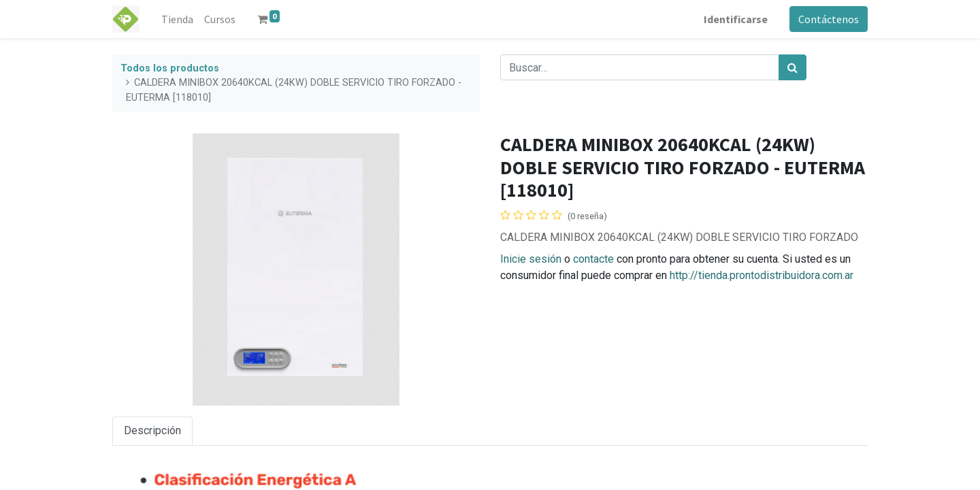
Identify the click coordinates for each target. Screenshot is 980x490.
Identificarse (736, 19)
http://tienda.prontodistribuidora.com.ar (762, 275)
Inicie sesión (531, 259)
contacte (593, 259)
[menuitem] (177, 19)
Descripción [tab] (152, 430)
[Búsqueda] (793, 67)
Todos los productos (170, 68)
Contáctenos (829, 19)
